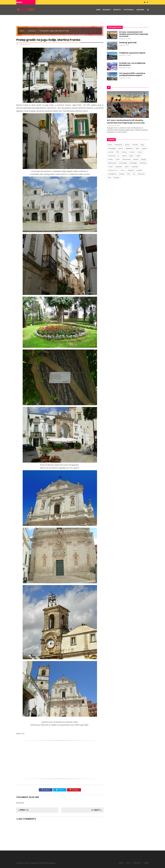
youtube (139, 170)
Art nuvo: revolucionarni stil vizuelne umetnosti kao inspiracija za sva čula (126, 122)
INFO (128, 863)
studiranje (135, 167)
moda (138, 156)
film (118, 152)
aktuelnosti (129, 148)
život (110, 177)
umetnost (131, 170)
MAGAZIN (107, 10)
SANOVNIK (140, 10)
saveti (127, 167)
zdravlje (122, 174)
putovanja (32, 31)
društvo (144, 148)
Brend (110, 145)
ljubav (131, 156)
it (119, 156)
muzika (110, 159)
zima (129, 174)
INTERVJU (117, 10)
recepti (110, 167)
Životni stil (141, 174)
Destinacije (119, 145)
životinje (116, 177)
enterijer (111, 152)
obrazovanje (126, 159)
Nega (142, 145)
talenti (123, 170)
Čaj (134, 174)
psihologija (133, 163)
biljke (137, 148)
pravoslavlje (123, 163)
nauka (118, 159)
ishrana (132, 152)
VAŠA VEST (137, 863)
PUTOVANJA (129, 10)
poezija (144, 159)
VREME (146, 863)
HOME (98, 10)
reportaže (119, 167)
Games (127, 145)
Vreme (121, 148)
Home (22, 31)
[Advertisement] (60, 760)
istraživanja (112, 156)
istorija (140, 152)
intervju (124, 152)
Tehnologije (112, 148)
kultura (124, 156)
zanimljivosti (112, 174)
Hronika (135, 145)
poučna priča (112, 163)
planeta (136, 159)
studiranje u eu (113, 170)
